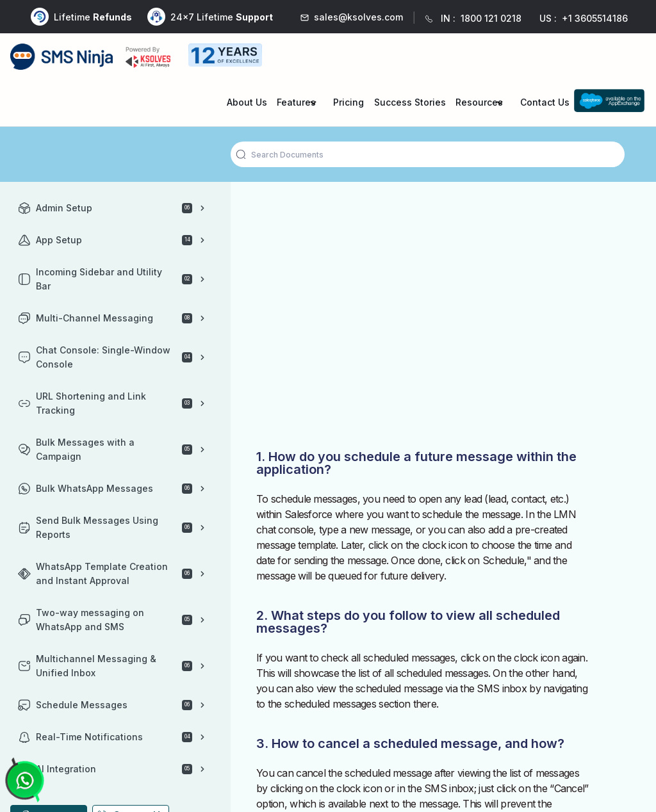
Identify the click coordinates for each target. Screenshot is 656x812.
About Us (247, 102)
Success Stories (410, 102)
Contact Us (545, 102)
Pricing (348, 102)
